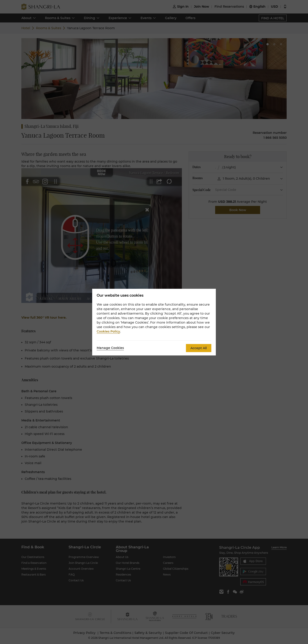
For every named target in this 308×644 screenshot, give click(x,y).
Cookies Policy (108, 331)
